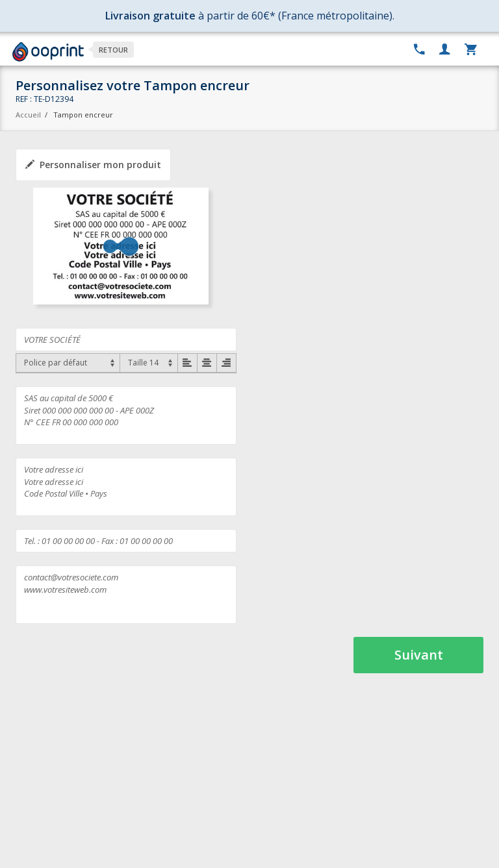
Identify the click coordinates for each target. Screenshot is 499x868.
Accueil (28, 115)
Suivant (419, 655)
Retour (113, 50)
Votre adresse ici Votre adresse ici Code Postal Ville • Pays (126, 487)
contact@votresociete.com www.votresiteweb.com (126, 595)
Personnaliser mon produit (93, 165)
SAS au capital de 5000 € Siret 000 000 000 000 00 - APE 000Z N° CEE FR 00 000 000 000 (126, 415)
